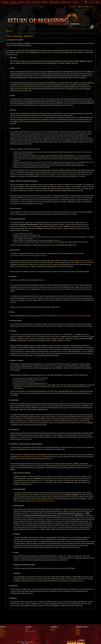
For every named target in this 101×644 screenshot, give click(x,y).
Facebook (78, 630)
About (76, 2)
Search (92, 27)
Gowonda (53, 629)
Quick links (74, 7)
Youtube (78, 633)
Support (78, 629)
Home (6, 2)
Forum (22, 2)
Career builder (67, 2)
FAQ (81, 7)
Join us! (2, 637)
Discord (78, 634)
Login (27, 630)
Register (27, 629)
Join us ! (14, 2)
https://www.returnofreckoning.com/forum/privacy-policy (28, 117)
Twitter (77, 632)
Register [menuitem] (87, 7)
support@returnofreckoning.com (82, 260)
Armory (46, 2)
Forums (2, 630)
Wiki (30, 2)
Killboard (38, 2)
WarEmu (53, 630)
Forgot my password (31, 632)
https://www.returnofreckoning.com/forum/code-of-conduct (28, 255)
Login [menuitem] (93, 7)
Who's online (3, 632)
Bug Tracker (55, 2)
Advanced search (75, 24)
